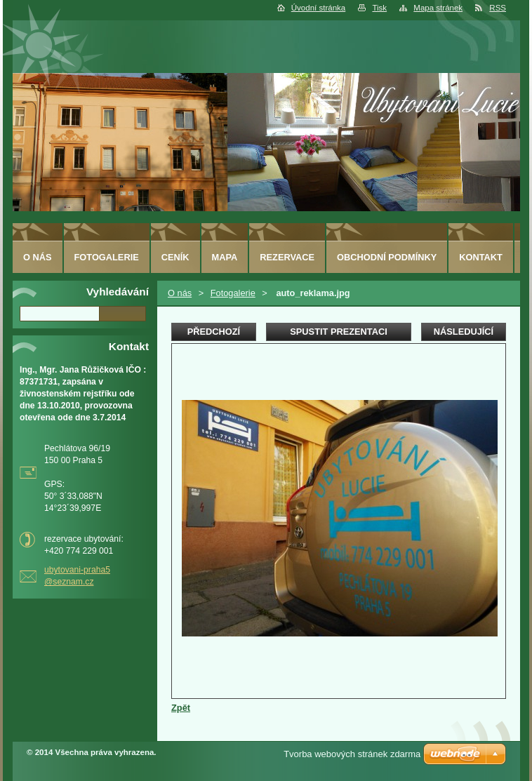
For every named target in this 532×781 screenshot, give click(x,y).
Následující (464, 332)
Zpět (181, 708)
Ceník (175, 257)
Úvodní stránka (318, 8)
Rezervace (287, 257)
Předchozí (214, 332)
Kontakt (481, 257)
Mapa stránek (438, 8)
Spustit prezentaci (338, 332)
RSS (498, 8)
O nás (180, 293)
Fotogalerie (233, 293)
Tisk (379, 8)
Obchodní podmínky (387, 257)
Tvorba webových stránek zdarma (352, 754)
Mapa (225, 257)
